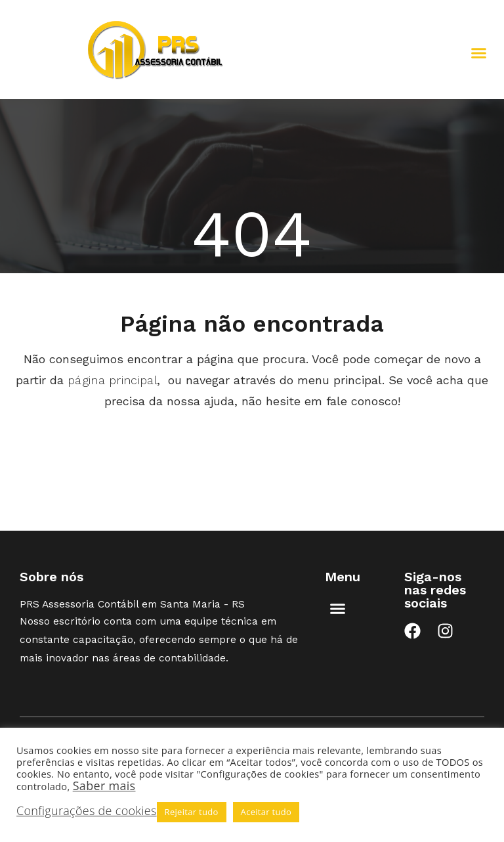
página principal (112, 380)
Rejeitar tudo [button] (192, 812)
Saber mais (104, 786)
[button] (479, 53)
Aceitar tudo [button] (266, 812)
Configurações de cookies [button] (87, 810)
